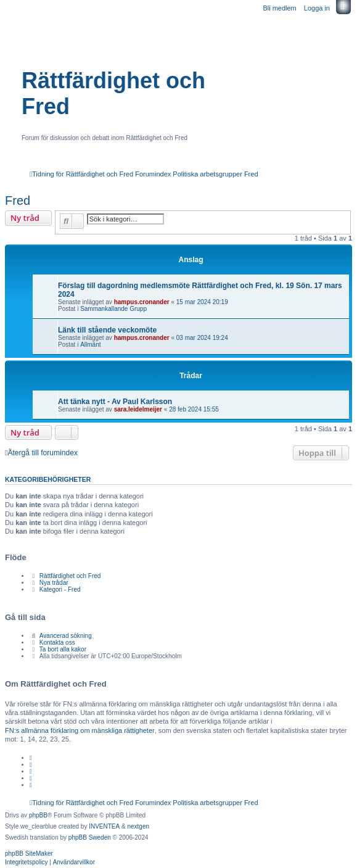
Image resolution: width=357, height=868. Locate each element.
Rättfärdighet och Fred (113, 93)
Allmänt (90, 345)
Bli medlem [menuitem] (279, 8)
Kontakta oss (57, 643)
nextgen (138, 826)
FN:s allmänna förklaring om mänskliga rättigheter (80, 730)
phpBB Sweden (90, 837)
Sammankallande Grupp (113, 309)
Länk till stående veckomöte (107, 330)
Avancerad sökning (66, 636)
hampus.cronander (142, 302)
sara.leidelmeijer (138, 409)
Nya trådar (54, 583)
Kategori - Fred (60, 589)
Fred (18, 200)
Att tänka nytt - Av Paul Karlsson (115, 402)
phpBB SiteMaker (29, 854)
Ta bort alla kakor (63, 649)
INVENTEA (104, 826)
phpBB (38, 815)
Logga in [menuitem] (317, 8)
